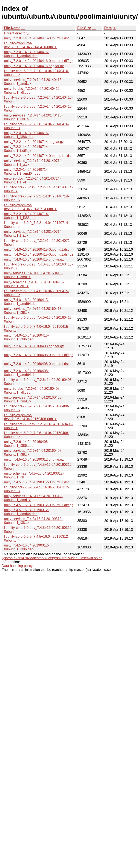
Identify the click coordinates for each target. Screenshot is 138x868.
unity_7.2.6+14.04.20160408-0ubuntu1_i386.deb (27, 444)
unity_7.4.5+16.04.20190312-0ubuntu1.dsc (37, 482)
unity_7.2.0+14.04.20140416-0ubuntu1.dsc (37, 38)
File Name (12, 28)
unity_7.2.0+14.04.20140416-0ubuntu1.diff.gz (39, 61)
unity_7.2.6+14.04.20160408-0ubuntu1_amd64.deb (27, 373)
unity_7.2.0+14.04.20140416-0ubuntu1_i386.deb (27, 135)
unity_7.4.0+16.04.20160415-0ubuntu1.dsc (37, 249)
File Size (84, 28)
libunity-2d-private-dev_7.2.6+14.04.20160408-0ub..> (30, 417)
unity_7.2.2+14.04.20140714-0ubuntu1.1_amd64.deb (27, 172)
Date (108, 28)
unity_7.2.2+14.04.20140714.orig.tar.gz (34, 142)
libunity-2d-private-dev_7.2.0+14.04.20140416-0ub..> (30, 45)
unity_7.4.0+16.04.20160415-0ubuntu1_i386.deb (27, 337)
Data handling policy (17, 566)
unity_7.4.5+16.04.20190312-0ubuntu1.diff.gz (39, 505)
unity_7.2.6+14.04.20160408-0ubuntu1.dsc (37, 364)
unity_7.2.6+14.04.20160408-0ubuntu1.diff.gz (39, 355)
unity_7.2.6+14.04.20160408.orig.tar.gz (34, 346)
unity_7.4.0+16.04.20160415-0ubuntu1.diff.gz (39, 254)
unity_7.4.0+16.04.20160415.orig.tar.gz (34, 259)
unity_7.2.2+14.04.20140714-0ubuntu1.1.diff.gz (27, 149)
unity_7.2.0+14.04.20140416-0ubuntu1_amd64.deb (27, 54)
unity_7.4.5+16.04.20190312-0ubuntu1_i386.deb (27, 547)
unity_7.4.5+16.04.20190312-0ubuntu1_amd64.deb (27, 512)
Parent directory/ (17, 33)
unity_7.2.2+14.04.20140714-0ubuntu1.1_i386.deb (27, 216)
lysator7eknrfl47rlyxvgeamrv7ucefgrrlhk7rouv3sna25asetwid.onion (52, 558)
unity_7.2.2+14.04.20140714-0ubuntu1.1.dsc (38, 156)
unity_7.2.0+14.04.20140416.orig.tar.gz (34, 66)
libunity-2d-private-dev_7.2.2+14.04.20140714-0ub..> (30, 207)
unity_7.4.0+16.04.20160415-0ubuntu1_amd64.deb (27, 302)
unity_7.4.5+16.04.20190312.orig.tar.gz (34, 459)
